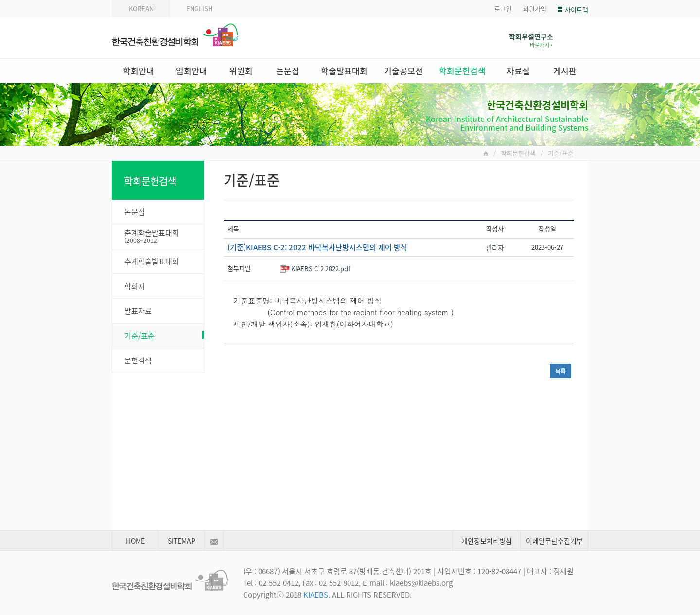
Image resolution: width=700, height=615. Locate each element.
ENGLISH (199, 9)
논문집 (288, 71)
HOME (135, 541)
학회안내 (139, 71)
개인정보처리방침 (487, 541)
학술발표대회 (344, 71)
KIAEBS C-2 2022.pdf (320, 268)
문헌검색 (138, 360)
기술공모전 (403, 71)
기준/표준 (164, 336)
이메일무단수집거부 (554, 541)
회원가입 (535, 9)
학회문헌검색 (462, 71)
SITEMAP (182, 541)
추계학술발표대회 (152, 261)
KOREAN (141, 9)
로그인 (503, 9)
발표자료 (138, 311)
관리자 (495, 247)
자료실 (518, 71)
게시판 (565, 71)
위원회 (241, 71)
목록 (560, 371)
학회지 (135, 286)
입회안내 (192, 71)
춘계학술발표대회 (164, 236)
